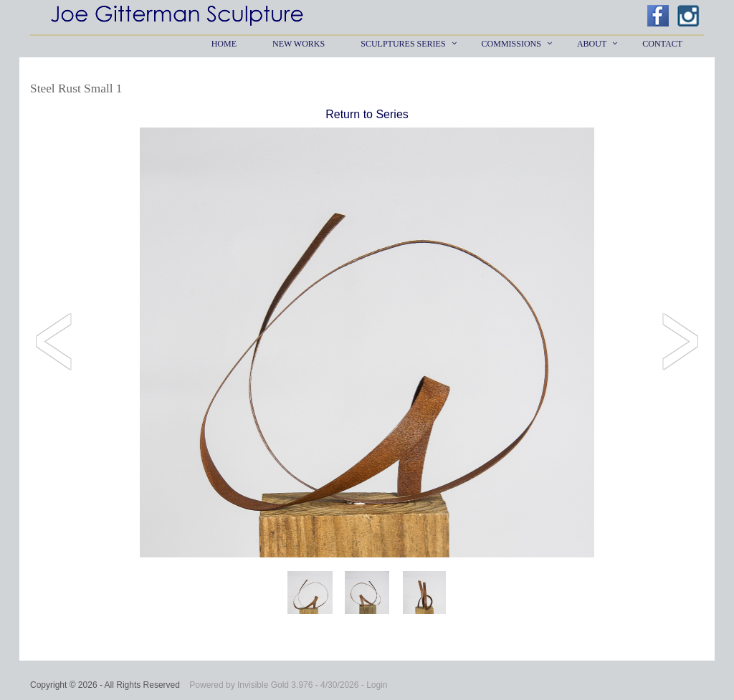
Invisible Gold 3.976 (276, 685)
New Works (299, 44)
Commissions (511, 44)
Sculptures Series (403, 44)
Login (377, 685)
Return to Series (367, 114)
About (592, 44)
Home (224, 44)
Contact (662, 44)
